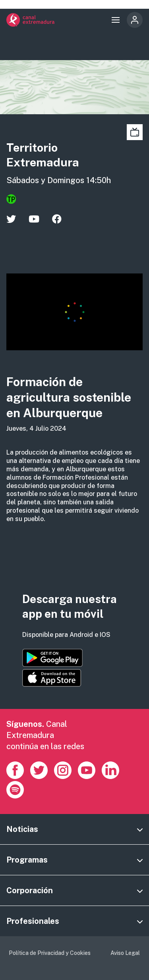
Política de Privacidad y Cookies (50, 953)
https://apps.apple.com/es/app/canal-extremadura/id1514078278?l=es (52, 678)
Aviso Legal (125, 953)
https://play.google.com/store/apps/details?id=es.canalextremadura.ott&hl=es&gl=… (52, 658)
